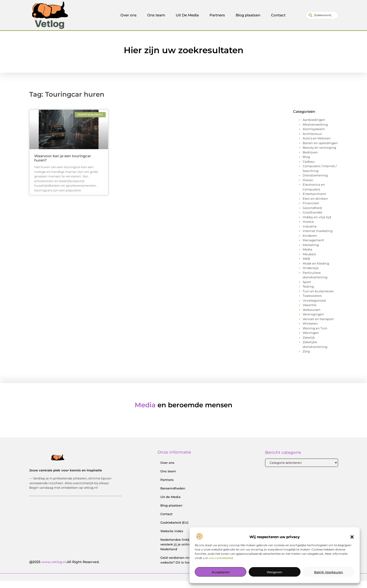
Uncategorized (314, 308)
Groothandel (312, 219)
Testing (308, 294)
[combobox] (322, 15)
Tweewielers (312, 303)
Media (307, 256)
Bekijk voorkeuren (329, 572)
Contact (278, 15)
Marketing (311, 252)
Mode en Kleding (316, 270)
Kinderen (310, 243)
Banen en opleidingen (320, 150)
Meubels (309, 261)
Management (313, 247)
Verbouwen (312, 317)
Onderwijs (311, 275)
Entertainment (314, 201)
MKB (306, 266)
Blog (306, 164)
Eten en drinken (315, 206)
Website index (172, 538)
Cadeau (309, 169)
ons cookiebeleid (221, 558)
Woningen (311, 340)
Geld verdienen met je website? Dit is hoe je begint (183, 567)
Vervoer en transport (318, 326)
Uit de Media (170, 504)
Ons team (156, 15)
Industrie (310, 233)
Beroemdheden (173, 495)
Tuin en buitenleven (318, 298)
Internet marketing (318, 238)
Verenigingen (313, 321)
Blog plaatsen (248, 15)
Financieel (311, 210)
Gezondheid (312, 215)
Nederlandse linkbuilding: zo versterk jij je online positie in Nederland (184, 551)
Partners (217, 15)
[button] (352, 537)
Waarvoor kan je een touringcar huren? (63, 165)
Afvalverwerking (315, 132)
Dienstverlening (315, 182)
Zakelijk (309, 345)
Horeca (308, 229)
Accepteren (221, 572)
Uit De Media (187, 15)
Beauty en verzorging (319, 155)
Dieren (308, 187)
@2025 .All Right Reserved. (64, 569)
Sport (307, 289)
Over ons (129, 15)
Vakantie (310, 312)
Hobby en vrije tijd (317, 224)
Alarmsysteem (314, 136)
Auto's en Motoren (317, 145)
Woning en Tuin (315, 335)
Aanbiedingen (314, 127)
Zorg (306, 358)
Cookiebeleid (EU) (174, 530)
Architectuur (312, 141)
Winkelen (310, 331)
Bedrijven (310, 159)
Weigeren (274, 572)
